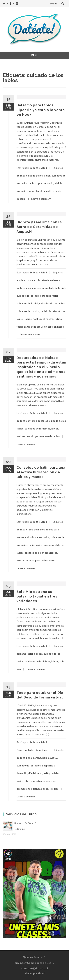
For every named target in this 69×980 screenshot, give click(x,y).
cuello (40, 288)
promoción (49, 781)
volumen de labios (49, 436)
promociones (24, 789)
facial (44, 311)
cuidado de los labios (38, 176)
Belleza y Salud (38, 168)
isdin (32, 545)
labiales (55, 773)
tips (56, 789)
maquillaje (32, 436)
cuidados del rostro (28, 311)
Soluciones (42, 750)
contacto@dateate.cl (35, 968)
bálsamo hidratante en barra (43, 280)
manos (47, 545)
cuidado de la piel (55, 288)
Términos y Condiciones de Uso (32, 963)
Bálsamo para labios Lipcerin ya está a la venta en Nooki (41, 110)
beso (29, 758)
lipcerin (41, 183)
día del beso (35, 773)
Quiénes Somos (32, 957)
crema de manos (36, 530)
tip (51, 789)
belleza (21, 176)
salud (52, 560)
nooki (50, 183)
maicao (21, 436)
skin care (48, 327)
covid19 (53, 758)
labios (32, 183)
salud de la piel (33, 327)
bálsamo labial (25, 654)
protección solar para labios (41, 553)
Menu (53, 4)
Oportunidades (25, 750)
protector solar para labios (32, 560)
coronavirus (40, 758)
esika (46, 773)
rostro (50, 319)
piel (43, 319)
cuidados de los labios (52, 303)
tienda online (41, 789)
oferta (28, 781)
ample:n (21, 280)
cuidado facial (50, 296)
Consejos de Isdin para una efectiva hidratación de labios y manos (41, 472)
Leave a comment (41, 199)
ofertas (37, 781)
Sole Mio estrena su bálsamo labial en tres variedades (37, 596)
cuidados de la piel (27, 303)
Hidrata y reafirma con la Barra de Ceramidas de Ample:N (39, 227)
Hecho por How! (35, 973)
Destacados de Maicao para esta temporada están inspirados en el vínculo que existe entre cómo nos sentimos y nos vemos (41, 367)
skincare (59, 327)
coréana (31, 288)
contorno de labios (37, 421)
